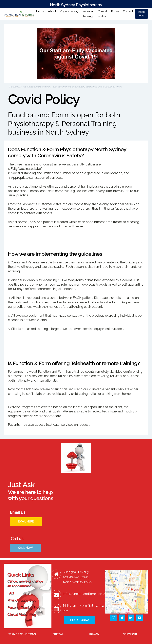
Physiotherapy (69, 11)
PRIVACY (94, 634)
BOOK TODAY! (80, 620)
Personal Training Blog (24, 607)
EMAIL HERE (26, 521)
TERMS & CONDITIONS (22, 634)
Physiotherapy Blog (22, 600)
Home (40, 11)
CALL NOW (25, 548)
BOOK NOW (142, 14)
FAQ (11, 593)
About (52, 11)
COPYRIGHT (130, 634)
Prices (115, 11)
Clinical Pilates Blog (22, 615)
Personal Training (88, 14)
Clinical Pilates (103, 14)
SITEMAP (58, 634)
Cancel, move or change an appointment (25, 584)
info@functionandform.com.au (85, 594)
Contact (128, 11)
